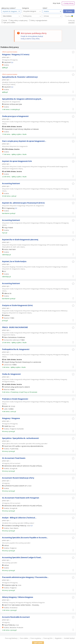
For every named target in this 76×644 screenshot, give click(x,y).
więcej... (13, 84)
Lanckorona (8, 365)
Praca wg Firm (48, 638)
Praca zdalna (24, 638)
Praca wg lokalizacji (11, 638)
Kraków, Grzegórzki (10, 468)
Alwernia (7, 389)
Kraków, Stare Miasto (11, 528)
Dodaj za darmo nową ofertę (30, 39)
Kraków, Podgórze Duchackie (14, 429)
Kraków (6, 65)
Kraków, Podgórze (10, 548)
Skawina (6, 318)
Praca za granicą (36, 638)
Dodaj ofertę (68, 3)
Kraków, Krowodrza (11, 608)
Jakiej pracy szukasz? (9, 8)
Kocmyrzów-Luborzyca (12, 340)
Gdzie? (45, 8)
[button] (73, 52)
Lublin (6, 409)
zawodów (71, 23)
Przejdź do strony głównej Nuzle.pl (32, 36)
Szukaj (70, 11)
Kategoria (25, 8)
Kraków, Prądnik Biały (11, 449)
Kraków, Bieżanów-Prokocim (13, 627)
